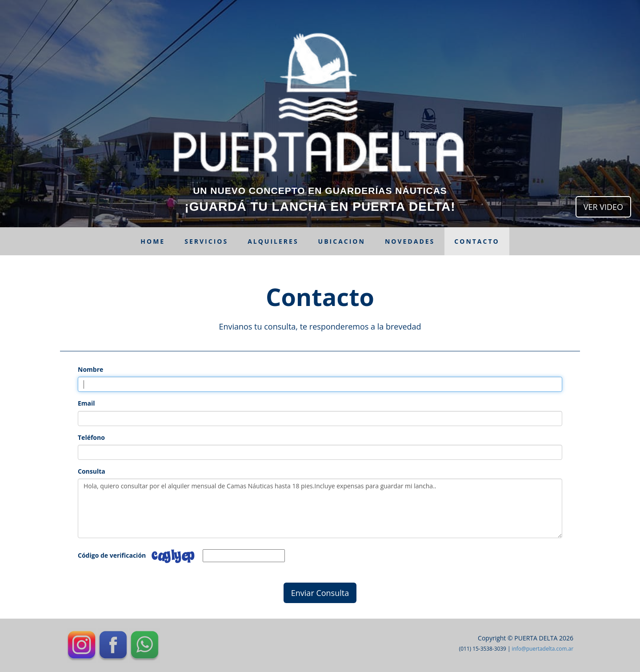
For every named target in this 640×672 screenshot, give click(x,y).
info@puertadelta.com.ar (543, 648)
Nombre (90, 369)
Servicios (206, 241)
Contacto (477, 241)
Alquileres (273, 241)
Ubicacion (342, 241)
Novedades (410, 241)
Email (86, 403)
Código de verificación (112, 555)
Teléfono (91, 437)
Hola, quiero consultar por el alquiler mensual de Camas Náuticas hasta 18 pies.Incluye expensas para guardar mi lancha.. (320, 508)
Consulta (92, 471)
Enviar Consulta (320, 593)
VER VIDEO (603, 207)
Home (153, 241)
